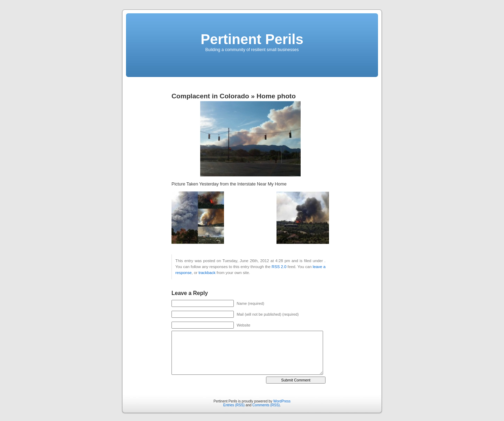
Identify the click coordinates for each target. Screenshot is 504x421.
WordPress (282, 401)
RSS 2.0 (279, 267)
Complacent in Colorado (210, 96)
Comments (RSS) (266, 405)
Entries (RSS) (234, 405)
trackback (207, 273)
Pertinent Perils (252, 39)
